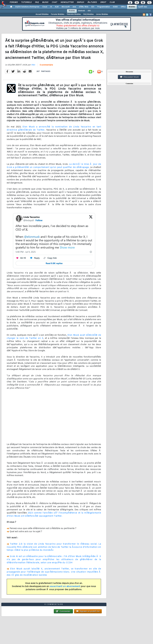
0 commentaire (46, 65)
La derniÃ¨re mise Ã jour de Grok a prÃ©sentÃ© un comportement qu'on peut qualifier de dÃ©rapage (54, 166)
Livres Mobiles (102, 14)
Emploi (80, 2)
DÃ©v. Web (84, 7)
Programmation (104, 7)
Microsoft (66, 7)
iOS (89, 11)
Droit (103, 2)
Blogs (45, 2)
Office (123, 7)
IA (51, 7)
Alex (33, 65)
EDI (93, 7)
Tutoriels (26, 2)
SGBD (115, 7)
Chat (54, 2)
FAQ (37, 2)
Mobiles (132, 7)
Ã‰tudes (92, 2)
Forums (14, 2)
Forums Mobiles (58, 14)
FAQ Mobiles (88, 14)
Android (81, 11)
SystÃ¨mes (143, 7)
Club (112, 2)
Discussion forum (129, 77)
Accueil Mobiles (42, 14)
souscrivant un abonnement (65, 587)
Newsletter (67, 2)
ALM (57, 7)
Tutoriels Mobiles (74, 14)
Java (74, 7)
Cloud (45, 7)
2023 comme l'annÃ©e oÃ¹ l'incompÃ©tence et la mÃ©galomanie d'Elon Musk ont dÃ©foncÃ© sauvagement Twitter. (54, 515)
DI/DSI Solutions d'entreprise (27, 7)
